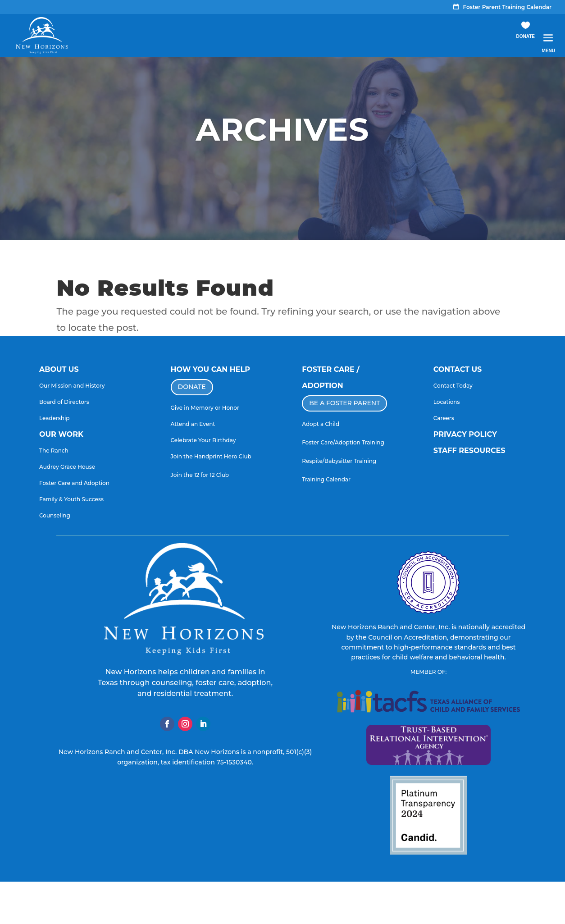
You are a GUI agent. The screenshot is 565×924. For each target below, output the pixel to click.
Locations (447, 402)
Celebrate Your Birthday (203, 440)
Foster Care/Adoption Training (343, 442)
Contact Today (453, 386)
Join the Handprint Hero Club (211, 456)
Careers (444, 418)
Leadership (55, 418)
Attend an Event (193, 424)
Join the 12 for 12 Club (200, 475)
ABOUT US (59, 369)
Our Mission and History (72, 386)
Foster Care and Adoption (74, 483)
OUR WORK (61, 434)
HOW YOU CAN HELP (210, 369)
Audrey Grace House (67, 467)
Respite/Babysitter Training (339, 461)
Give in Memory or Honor (205, 408)
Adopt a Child (321, 424)
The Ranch (54, 451)
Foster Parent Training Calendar (507, 7)
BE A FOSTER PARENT (344, 403)
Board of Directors (64, 402)
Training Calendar (326, 479)
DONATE (192, 387)
